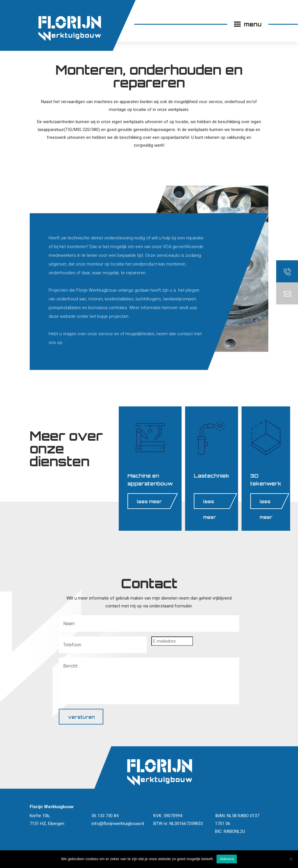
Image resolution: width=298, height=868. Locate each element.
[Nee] (291, 859)
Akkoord (227, 859)
